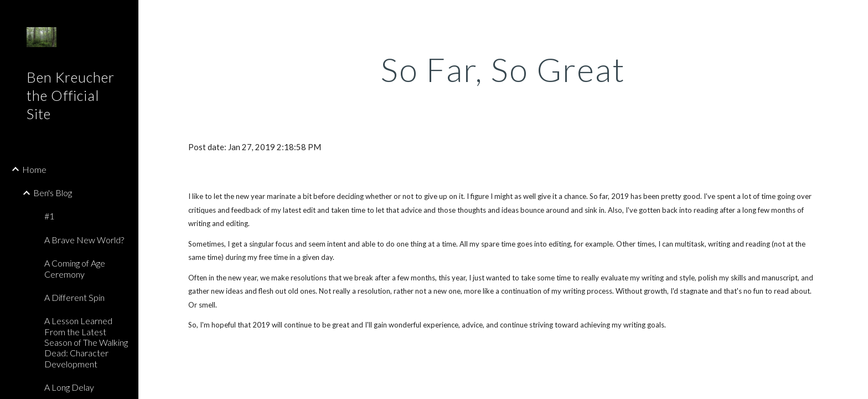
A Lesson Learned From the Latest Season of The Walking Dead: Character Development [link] (86, 342)
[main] (503, 69)
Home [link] (34, 169)
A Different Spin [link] (74, 297)
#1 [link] (49, 216)
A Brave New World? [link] (84, 240)
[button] (855, 16)
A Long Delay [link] (69, 387)
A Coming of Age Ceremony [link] (75, 268)
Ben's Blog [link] (53, 193)
